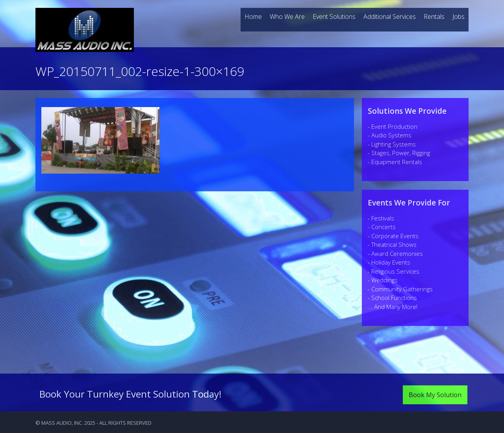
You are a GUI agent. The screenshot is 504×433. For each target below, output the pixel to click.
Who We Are (287, 17)
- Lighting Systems (392, 144)
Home (253, 17)
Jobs (459, 17)
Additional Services (390, 17)
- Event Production (393, 126)
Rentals (434, 17)
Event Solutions (334, 17)
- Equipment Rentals (395, 162)
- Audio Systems (390, 135)
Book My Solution (435, 395)
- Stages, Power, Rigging (399, 153)
